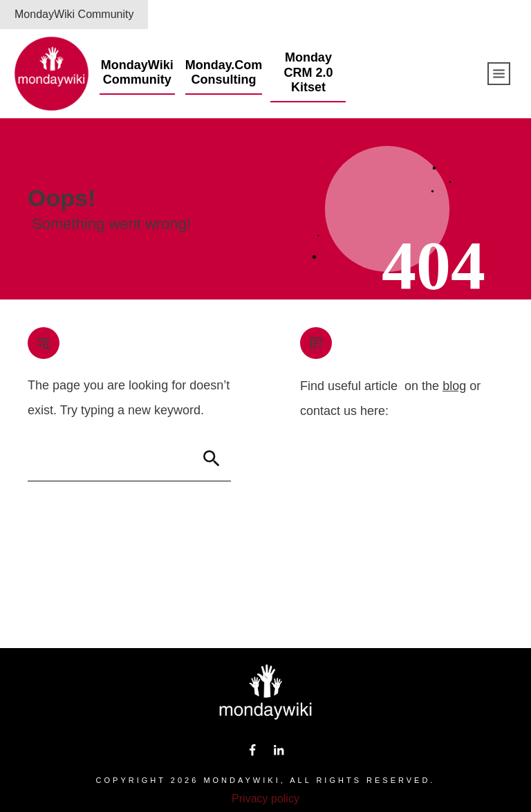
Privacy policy (265, 799)
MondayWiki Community (74, 14)
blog (454, 386)
